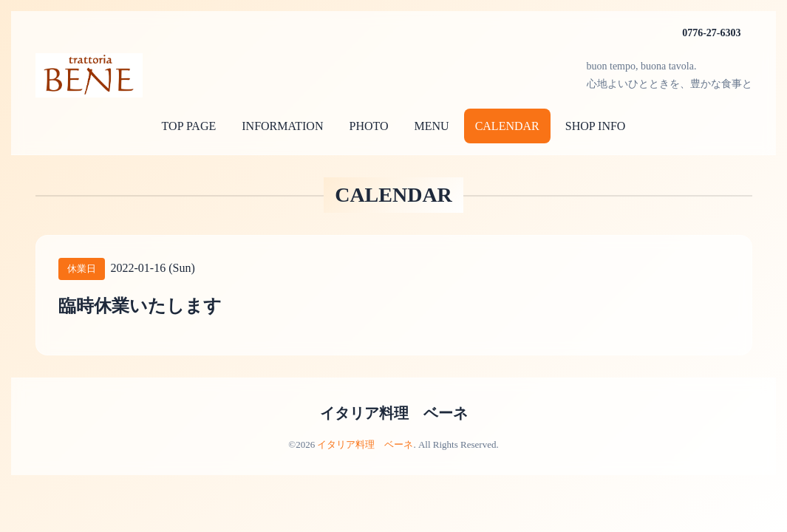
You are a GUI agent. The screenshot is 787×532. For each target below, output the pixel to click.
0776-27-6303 (711, 33)
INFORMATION (282, 126)
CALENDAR (507, 126)
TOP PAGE (189, 126)
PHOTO (368, 126)
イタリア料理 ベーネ (394, 413)
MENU (432, 126)
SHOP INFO (596, 126)
